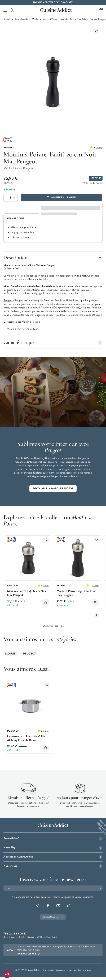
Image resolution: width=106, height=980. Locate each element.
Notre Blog (53, 848)
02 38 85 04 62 (17, 934)
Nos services (53, 866)
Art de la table (21, 19)
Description (53, 257)
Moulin (35, 19)
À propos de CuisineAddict (53, 857)
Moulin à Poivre (50, 19)
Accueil (7, 19)
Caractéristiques (53, 342)
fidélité (99, 183)
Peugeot (29, 654)
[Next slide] (96, 615)
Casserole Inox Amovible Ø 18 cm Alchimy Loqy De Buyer (28, 738)
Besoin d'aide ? (53, 838)
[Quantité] (10, 198)
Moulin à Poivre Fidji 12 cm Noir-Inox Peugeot (27, 593)
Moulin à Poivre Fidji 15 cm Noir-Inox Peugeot (77, 593)
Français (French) (53, 917)
